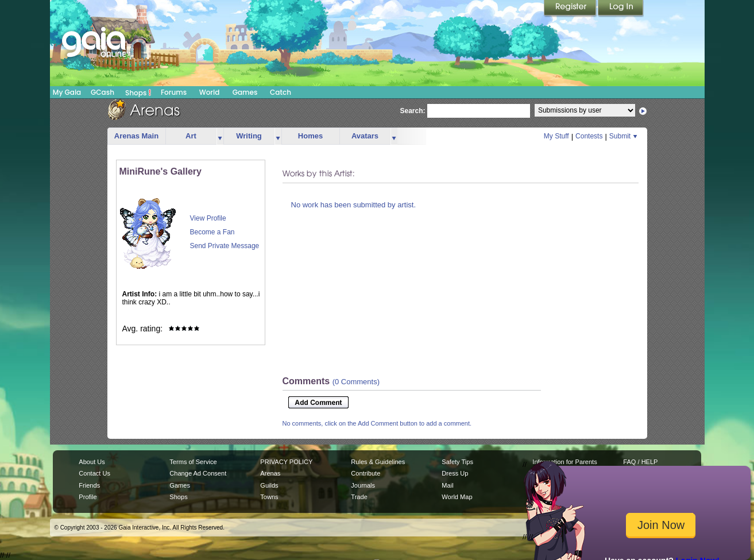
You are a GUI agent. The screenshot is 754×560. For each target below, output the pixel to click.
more (220, 136)
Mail (447, 485)
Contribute (366, 473)
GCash (103, 92)
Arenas (270, 473)
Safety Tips (457, 462)
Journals (363, 485)
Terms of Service (193, 462)
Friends (89, 485)
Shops (138, 92)
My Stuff (556, 136)
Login (621, 9)
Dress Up (455, 473)
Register (571, 9)
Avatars (365, 136)
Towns (269, 497)
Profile (88, 497)
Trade (359, 497)
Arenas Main (136, 136)
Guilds (269, 485)
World (210, 92)
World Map (457, 497)
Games (245, 92)
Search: (413, 111)
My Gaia (67, 92)
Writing (249, 136)
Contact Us (94, 473)
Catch (281, 92)
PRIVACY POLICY (286, 462)
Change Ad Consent (198, 473)
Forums (174, 92)
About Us (92, 462)
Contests (589, 136)
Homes (310, 136)
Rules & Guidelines (378, 462)
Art (191, 136)
